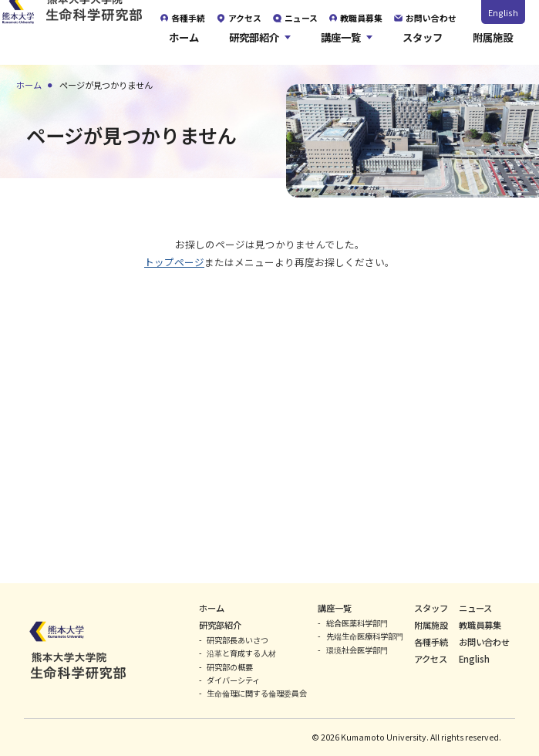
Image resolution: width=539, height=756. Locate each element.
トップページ (174, 262)
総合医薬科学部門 (357, 623)
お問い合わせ (484, 642)
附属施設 (493, 45)
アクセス (431, 659)
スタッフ (423, 45)
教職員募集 (480, 625)
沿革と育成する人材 (241, 653)
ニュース (475, 608)
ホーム (184, 45)
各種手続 (431, 642)
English (503, 12)
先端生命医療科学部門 (365, 636)
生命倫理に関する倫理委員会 (257, 693)
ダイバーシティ (233, 680)
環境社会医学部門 (357, 650)
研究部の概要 (230, 667)
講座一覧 (341, 45)
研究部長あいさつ (237, 640)
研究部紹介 (254, 45)
